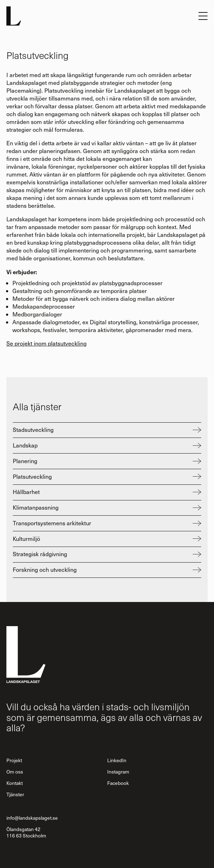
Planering (25, 461)
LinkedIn (117, 760)
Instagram (118, 772)
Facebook (118, 783)
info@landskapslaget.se (32, 818)
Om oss (15, 772)
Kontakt (15, 783)
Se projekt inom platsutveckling (46, 343)
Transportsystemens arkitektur (52, 523)
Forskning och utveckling (45, 569)
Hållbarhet (26, 492)
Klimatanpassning (36, 507)
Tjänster (15, 794)
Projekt (14, 760)
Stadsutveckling (33, 430)
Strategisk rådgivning (40, 554)
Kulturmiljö (26, 539)
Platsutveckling (32, 476)
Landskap (25, 445)
